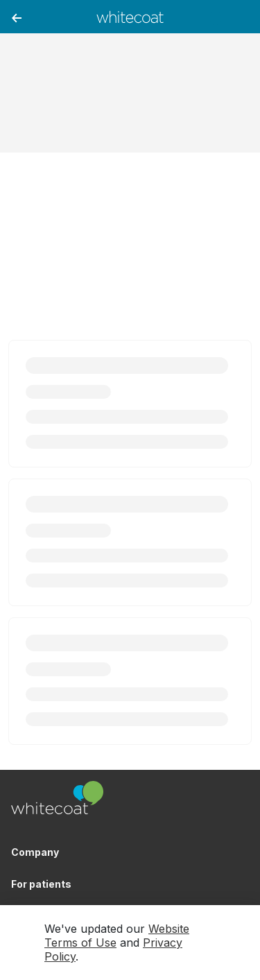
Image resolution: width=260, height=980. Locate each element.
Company (35, 852)
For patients (41, 884)
